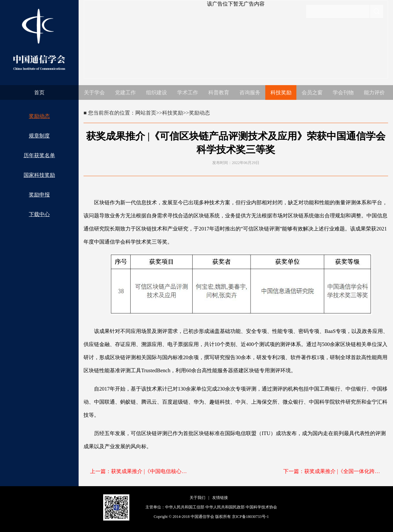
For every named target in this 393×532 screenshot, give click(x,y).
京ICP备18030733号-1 (250, 517)
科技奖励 (281, 92)
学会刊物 (343, 92)
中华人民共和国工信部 (185, 507)
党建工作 (125, 92)
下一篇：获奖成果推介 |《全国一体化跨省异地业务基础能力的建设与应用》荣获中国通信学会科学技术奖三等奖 (332, 471)
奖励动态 (39, 116)
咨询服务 (250, 92)
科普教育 (219, 92)
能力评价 (374, 92)
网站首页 (146, 113)
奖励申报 (39, 195)
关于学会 (94, 92)
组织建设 (157, 92)
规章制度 (39, 136)
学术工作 (188, 92)
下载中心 (39, 214)
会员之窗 (312, 92)
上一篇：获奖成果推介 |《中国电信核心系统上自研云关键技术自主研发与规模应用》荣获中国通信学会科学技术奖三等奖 (139, 471)
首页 (39, 92)
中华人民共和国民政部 (225, 507)
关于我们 (197, 498)
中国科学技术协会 (261, 507)
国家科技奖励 (39, 175)
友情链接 (220, 498)
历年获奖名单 (39, 155)
